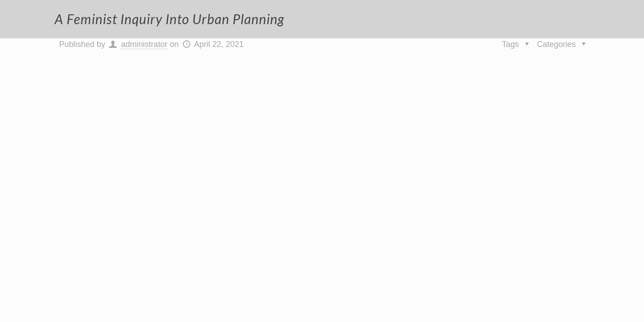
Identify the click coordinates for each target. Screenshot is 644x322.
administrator (144, 44)
